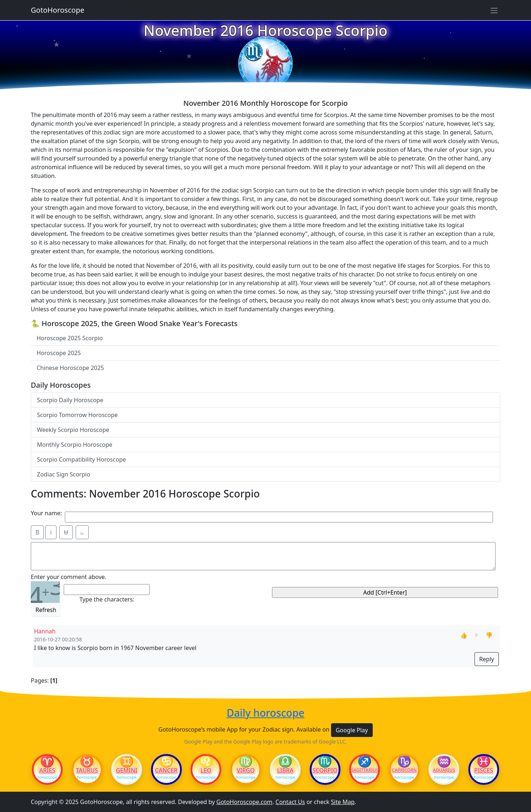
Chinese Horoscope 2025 (70, 368)
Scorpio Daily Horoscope (70, 400)
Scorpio (325, 770)
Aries (47, 770)
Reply (487, 659)
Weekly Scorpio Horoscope (73, 430)
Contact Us (290, 802)
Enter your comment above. (69, 577)
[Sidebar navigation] (494, 10)
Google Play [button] (352, 730)
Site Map (343, 802)
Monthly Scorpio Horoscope (75, 445)
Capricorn (404, 770)
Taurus (87, 770)
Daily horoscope (266, 713)
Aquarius (444, 770)
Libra (285, 770)
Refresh (46, 610)
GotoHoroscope (58, 10)
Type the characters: (107, 599)
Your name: (46, 513)
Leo (206, 770)
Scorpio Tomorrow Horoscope (77, 415)
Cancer (166, 770)
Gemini (127, 770)
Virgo (246, 770)
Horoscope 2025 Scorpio (70, 338)
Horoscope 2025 (59, 353)
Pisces (484, 770)
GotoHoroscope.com (244, 802)
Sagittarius (365, 770)
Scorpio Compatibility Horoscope (81, 459)
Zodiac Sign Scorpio (64, 474)
